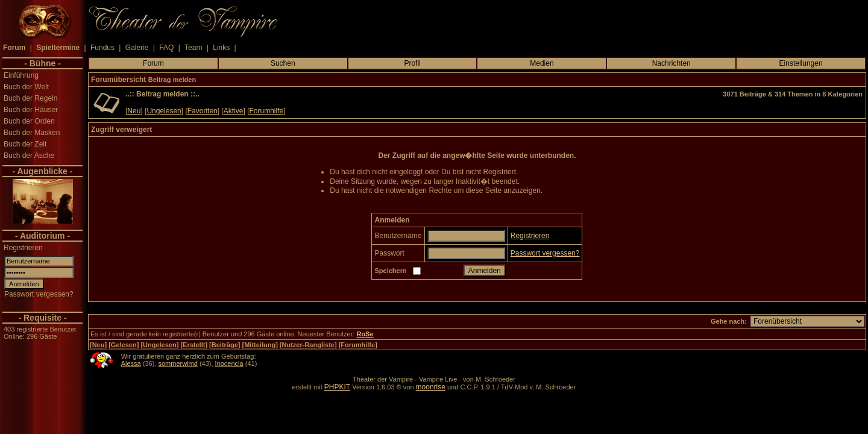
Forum (153, 63)
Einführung (21, 75)
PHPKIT (337, 387)
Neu (134, 111)
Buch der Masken (32, 133)
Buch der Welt (26, 87)
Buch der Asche (29, 156)
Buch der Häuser (31, 110)
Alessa (131, 363)
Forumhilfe (267, 111)
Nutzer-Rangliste (308, 345)
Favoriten (203, 111)
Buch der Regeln (30, 98)
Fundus (102, 48)
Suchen (283, 63)
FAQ (166, 48)
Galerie (137, 48)
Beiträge (225, 345)
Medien (542, 63)
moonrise (431, 387)
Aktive (234, 111)
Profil (412, 63)
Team (193, 48)
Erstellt (194, 345)
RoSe (365, 334)
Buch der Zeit (25, 144)
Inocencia (229, 363)
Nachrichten (671, 63)
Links (221, 48)
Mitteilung (260, 345)
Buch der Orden (29, 121)
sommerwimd (178, 363)
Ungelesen (164, 111)
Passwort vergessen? (39, 294)
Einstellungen (801, 63)
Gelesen (124, 345)
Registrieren (23, 248)
